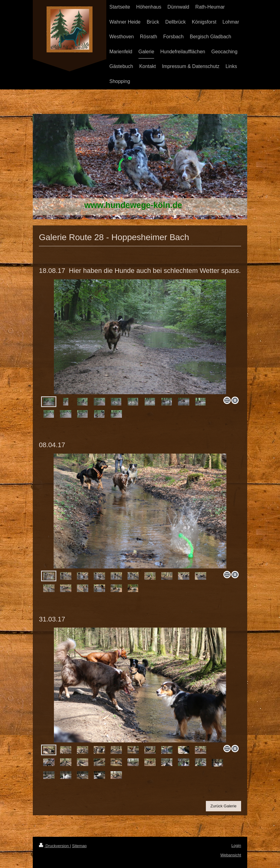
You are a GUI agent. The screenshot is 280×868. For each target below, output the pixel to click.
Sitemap (79, 846)
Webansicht (231, 855)
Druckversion (54, 846)
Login (236, 845)
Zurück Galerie (223, 806)
